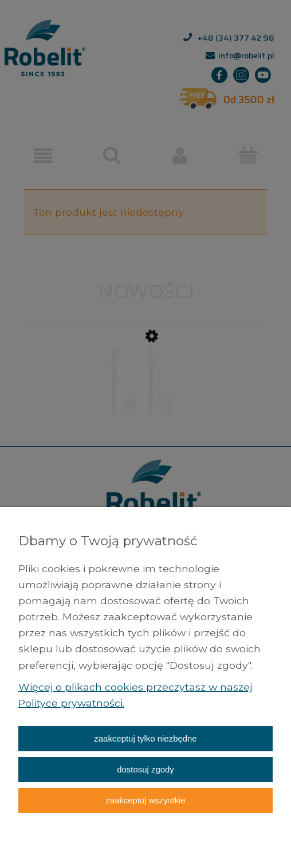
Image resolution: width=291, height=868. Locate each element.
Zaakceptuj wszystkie (145, 800)
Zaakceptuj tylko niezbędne (145, 738)
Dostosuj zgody (145, 769)
